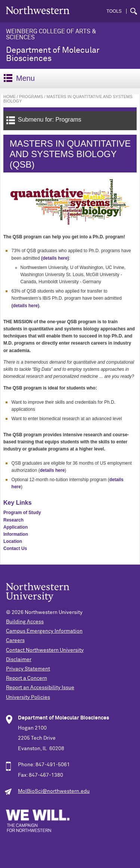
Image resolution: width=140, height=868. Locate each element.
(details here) (55, 258)
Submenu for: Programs (44, 120)
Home (10, 97)
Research (13, 520)
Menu (19, 78)
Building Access (25, 622)
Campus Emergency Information (44, 631)
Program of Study (22, 513)
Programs (31, 97)
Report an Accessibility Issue (40, 688)
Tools (114, 11)
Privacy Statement (28, 669)
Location (13, 541)
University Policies (28, 697)
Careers (15, 641)
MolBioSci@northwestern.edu (54, 791)
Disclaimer (19, 660)
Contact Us (15, 548)
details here (52, 470)
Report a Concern (27, 678)
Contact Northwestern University (45, 650)
